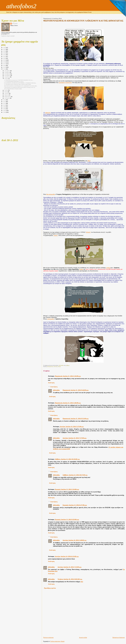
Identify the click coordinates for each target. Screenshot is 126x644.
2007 (4, 111)
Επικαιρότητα (50, 366)
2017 (4, 64)
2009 (4, 107)
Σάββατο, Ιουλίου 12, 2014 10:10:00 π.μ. (67, 459)
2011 (4, 103)
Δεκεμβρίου (7, 71)
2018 (4, 62)
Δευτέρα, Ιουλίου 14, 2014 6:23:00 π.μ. (67, 556)
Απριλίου (7, 93)
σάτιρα (59, 366)
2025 (4, 49)
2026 (4, 48)
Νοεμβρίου (7, 72)
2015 (4, 67)
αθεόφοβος (56, 390)
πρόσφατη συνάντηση (65, 83)
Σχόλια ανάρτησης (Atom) (57, 641)
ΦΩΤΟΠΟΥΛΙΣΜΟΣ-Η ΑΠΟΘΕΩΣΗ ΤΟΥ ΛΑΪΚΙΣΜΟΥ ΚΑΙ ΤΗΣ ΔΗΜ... (21, 86)
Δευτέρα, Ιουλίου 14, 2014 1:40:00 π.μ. (75, 540)
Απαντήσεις (54, 387)
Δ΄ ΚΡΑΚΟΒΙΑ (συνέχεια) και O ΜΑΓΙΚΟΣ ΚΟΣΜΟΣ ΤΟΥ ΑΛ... (19, 80)
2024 (4, 51)
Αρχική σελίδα (83, 638)
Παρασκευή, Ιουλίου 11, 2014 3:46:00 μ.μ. (68, 403)
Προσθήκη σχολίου (50, 588)
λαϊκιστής (48, 113)
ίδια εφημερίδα (51, 194)
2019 (4, 60)
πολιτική (55, 366)
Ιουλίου (6, 79)
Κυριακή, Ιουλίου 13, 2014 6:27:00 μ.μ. (75, 505)
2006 (4, 112)
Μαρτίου (7, 95)
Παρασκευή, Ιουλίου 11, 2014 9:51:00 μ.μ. (76, 419)
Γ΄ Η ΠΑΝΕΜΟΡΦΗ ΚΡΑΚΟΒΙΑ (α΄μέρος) (14, 82)
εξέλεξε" (88, 232)
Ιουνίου (6, 90)
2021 (4, 57)
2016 (4, 65)
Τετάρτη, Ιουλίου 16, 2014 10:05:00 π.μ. (70, 579)
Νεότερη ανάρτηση (48, 638)
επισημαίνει (51, 319)
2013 (4, 100)
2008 (4, 109)
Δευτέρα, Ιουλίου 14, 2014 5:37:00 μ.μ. (72, 427)
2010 (4, 105)
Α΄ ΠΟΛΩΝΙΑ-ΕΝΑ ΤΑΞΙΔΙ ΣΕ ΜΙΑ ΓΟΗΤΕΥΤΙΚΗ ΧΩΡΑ (18, 84)
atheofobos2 (21, 6)
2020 (4, 58)
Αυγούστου (7, 77)
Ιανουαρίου (7, 98)
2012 (4, 102)
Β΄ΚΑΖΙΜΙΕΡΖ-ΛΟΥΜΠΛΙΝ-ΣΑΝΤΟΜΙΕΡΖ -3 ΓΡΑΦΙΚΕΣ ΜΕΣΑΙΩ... (20, 83)
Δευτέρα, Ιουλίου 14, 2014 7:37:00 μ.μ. (75, 438)
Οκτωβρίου (7, 74)
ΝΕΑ (89, 161)
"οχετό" (56, 235)
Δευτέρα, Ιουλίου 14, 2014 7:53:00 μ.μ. (70, 567)
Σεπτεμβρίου (7, 75)
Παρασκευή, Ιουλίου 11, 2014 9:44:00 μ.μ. (76, 390)
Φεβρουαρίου (8, 97)
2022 (4, 55)
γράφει (108, 268)
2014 (4, 69)
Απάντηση (51, 383)
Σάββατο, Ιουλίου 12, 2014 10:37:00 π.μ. (75, 475)
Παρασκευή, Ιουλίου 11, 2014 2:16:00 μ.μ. (68, 376)
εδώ (82, 582)
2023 (4, 53)
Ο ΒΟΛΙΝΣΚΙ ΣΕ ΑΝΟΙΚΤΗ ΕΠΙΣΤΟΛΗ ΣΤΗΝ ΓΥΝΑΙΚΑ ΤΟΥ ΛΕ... (20, 87)
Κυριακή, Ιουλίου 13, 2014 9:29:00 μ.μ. (67, 519)
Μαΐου (6, 92)
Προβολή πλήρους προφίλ (8, 36)
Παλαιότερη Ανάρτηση (119, 638)
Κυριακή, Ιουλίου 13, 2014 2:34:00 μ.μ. (67, 489)
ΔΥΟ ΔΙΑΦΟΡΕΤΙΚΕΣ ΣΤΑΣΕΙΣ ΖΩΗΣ (13, 89)
